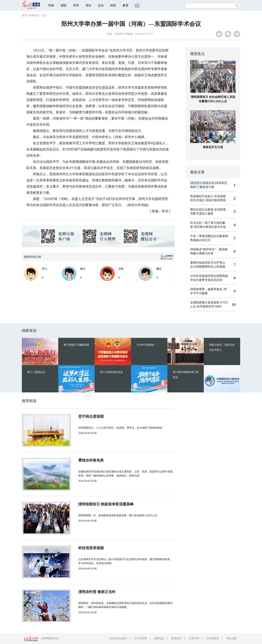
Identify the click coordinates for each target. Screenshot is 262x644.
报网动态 (159, 638)
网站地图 (231, 638)
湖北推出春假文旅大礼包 (210, 227)
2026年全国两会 (145, 345)
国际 (64, 5)
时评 (76, 5)
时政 (51, 5)
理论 (88, 5)
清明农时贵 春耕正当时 (94, 592)
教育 (126, 5)
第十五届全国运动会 (112, 372)
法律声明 (194, 638)
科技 (113, 5)
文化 (101, 5)
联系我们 (176, 638)
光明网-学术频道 (124, 34)
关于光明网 (140, 638)
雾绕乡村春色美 (88, 460)
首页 (24, 15)
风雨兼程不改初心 (202, 196)
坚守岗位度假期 (88, 416)
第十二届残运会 (36, 372)
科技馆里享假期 (88, 548)
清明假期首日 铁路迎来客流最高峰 (103, 504)
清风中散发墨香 (216, 200)
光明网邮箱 (213, 638)
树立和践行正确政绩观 (76, 345)
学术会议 (34, 15)
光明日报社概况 (118, 638)
